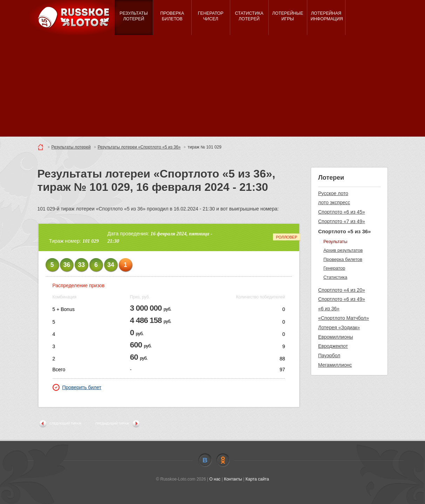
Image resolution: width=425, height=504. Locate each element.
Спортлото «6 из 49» (342, 299)
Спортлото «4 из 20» (342, 290)
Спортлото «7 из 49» (342, 221)
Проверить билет (77, 387)
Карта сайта (257, 479)
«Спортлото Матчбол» (344, 318)
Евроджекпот (333, 346)
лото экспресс (334, 202)
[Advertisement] (213, 88)
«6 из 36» (329, 309)
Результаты (335, 241)
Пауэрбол (329, 355)
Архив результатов (343, 250)
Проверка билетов (343, 259)
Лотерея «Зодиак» (339, 327)
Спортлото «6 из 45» (342, 212)
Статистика (335, 277)
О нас (215, 479)
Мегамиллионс (335, 365)
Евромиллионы (336, 337)
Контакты (233, 479)
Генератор (334, 268)
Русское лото (333, 193)
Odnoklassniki (223, 460)
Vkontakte (205, 460)
